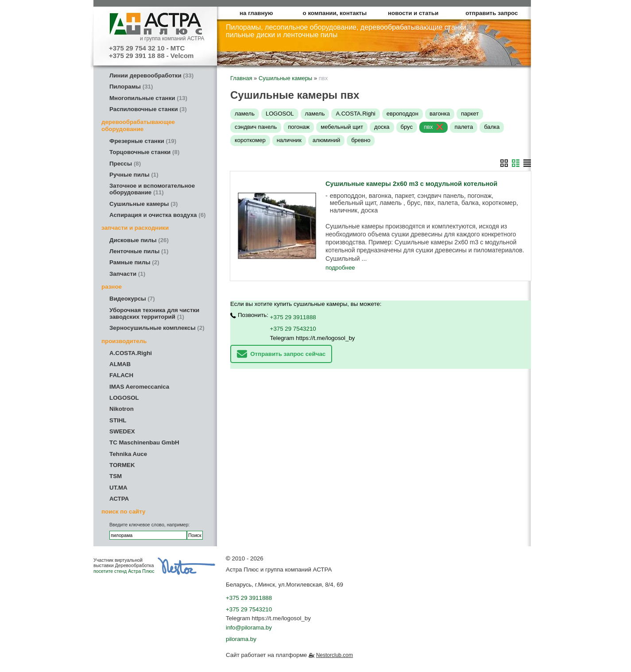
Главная (241, 78)
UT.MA (118, 488)
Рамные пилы (134, 262)
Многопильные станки (148, 98)
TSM (116, 476)
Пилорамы (131, 87)
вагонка (440, 114)
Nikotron (122, 409)
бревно (361, 140)
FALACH (121, 375)
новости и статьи (413, 13)
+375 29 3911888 (293, 317)
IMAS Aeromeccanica (139, 387)
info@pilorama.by (249, 628)
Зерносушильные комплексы (157, 328)
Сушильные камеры (143, 204)
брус (407, 127)
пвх (428, 127)
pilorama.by (241, 639)
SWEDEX (122, 431)
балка (492, 127)
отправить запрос (492, 13)
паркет (470, 114)
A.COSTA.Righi (131, 353)
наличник (289, 140)
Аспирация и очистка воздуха (158, 215)
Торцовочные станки (144, 152)
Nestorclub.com (335, 655)
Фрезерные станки (143, 141)
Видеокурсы (132, 299)
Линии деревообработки (151, 75)
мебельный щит (342, 127)
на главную (256, 13)
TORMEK (122, 465)
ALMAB (120, 364)
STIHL (118, 420)
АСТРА (119, 499)
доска (382, 127)
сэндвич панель (256, 127)
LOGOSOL (124, 398)
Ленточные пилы (139, 251)
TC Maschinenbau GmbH (144, 442)
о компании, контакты (335, 13)
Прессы (125, 164)
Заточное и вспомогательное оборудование (152, 189)
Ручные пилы (134, 175)
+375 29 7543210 (293, 328)
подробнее (340, 268)
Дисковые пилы (139, 240)
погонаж (299, 127)
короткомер (250, 140)
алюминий (326, 140)
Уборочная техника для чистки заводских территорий (154, 313)
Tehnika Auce (128, 454)
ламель (245, 114)
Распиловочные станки (148, 109)
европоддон (403, 114)
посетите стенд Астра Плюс (124, 571)
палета (464, 127)
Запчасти (127, 274)
